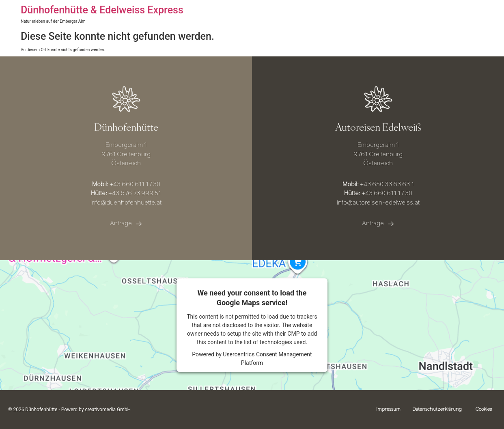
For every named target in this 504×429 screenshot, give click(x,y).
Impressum (388, 410)
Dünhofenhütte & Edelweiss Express (102, 10)
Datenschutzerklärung (437, 410)
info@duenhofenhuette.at (126, 203)
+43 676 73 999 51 (135, 194)
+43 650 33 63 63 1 (387, 185)
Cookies (484, 410)
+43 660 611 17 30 (135, 185)
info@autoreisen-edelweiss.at (378, 203)
